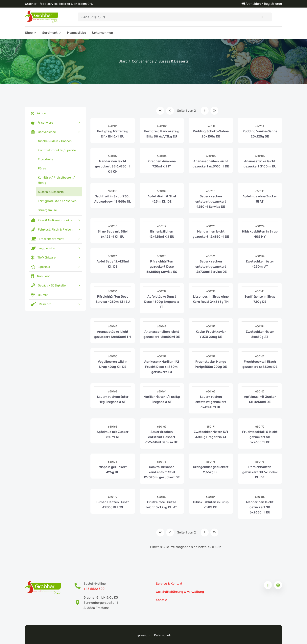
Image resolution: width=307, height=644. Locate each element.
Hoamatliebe (77, 33)
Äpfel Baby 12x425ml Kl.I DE (113, 264)
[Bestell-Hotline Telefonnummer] (79, 586)
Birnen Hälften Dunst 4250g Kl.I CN (113, 505)
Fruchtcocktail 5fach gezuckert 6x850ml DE (260, 364)
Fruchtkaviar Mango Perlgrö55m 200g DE (211, 364)
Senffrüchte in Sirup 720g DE (260, 299)
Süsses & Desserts (174, 61)
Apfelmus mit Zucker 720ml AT (113, 434)
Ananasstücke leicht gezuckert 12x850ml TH (113, 334)
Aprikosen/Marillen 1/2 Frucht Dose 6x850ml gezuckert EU (162, 367)
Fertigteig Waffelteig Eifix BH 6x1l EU (113, 134)
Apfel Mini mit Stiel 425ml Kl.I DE (162, 199)
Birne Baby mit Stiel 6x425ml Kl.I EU (113, 234)
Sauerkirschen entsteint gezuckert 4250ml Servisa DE (211, 201)
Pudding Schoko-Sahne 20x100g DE (211, 134)
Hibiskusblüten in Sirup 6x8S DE (211, 505)
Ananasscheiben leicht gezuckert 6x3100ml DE (211, 164)
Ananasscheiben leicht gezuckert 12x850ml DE (162, 334)
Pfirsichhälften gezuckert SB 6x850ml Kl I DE (260, 472)
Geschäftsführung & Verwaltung (180, 592)
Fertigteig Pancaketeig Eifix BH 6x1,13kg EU (162, 134)
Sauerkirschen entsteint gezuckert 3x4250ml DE (211, 402)
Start (123, 61)
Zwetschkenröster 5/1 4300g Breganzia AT (211, 434)
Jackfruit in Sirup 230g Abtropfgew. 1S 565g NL (113, 199)
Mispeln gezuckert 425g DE (113, 470)
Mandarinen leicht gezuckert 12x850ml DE (211, 234)
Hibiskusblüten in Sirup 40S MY (260, 234)
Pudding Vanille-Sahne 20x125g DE (260, 134)
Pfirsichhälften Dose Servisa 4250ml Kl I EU (113, 299)
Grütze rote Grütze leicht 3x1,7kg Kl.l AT (162, 505)
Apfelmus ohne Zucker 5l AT (260, 199)
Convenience (143, 61)
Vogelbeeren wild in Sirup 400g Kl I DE (113, 364)
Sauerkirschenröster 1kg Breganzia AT (113, 399)
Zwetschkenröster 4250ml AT (260, 264)
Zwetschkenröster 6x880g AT (260, 334)
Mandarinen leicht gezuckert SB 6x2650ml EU (260, 507)
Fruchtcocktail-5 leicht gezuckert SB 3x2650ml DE (260, 437)
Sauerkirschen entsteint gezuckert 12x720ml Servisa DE (211, 267)
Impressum (142, 635)
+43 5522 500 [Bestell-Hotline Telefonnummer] (94, 589)
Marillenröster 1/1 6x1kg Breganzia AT (162, 399)
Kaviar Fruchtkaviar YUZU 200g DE (211, 334)
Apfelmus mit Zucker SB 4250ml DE (260, 399)
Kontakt (162, 600)
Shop (29, 33)
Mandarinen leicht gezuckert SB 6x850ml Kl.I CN (113, 166)
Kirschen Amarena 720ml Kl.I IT (162, 164)
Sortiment (50, 33)
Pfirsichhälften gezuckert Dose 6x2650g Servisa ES (162, 267)
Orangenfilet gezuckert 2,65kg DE (211, 470)
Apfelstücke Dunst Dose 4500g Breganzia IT (162, 302)
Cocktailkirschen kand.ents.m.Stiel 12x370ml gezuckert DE (162, 472)
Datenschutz (163, 635)
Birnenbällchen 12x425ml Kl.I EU (162, 234)
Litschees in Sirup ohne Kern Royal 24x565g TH (211, 299)
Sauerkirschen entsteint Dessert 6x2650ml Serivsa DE (162, 437)
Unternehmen (103, 33)
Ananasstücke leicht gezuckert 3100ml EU (260, 164)
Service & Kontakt (169, 584)
